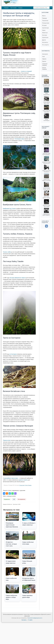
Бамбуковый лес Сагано (9, 209)
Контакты (24, 620)
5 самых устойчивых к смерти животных (29, 519)
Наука (44, 30)
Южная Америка (44, 68)
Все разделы (46, 45)
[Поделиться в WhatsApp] (13, 493)
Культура (45, 35)
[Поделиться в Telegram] (10, 493)
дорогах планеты (23, 480)
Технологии (45, 21)
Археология (45, 38)
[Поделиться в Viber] (15, 493)
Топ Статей (13, 8)
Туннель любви (7, 252)
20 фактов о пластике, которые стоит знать (12, 539)
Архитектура (45, 28)
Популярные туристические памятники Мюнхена (12, 520)
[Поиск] (51, 8)
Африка (44, 59)
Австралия (45, 54)
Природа (30, 485)
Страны (20, 8)
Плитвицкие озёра (19, 139)
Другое (44, 40)
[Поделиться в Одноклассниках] (7, 493)
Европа (44, 61)
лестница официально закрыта (18, 278)
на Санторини (13, 354)
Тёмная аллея (7, 440)
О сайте (30, 620)
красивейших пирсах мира (11, 478)
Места (44, 16)
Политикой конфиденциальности (35, 618)
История (44, 25)
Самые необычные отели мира (29, 538)
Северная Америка (45, 65)
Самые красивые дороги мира (29, 591)
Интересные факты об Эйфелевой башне (29, 574)
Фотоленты (45, 42)
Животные (45, 33)
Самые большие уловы (29, 557)
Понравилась (7, 499)
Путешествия (22, 485)
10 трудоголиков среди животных (12, 557)
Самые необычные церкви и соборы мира (12, 592)
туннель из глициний (26, 71)
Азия (43, 57)
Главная (6, 8)
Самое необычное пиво (12, 574)
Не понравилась (22, 499)
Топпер (26, 485)
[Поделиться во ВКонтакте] (4, 493)
